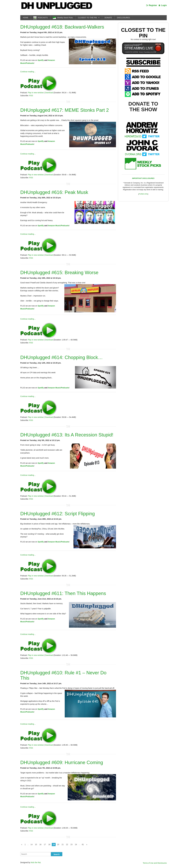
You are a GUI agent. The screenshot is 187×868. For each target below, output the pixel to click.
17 (45, 844)
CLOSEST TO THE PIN (87, 18)
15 (36, 844)
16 (40, 844)
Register (153, 5)
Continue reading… (28, 72)
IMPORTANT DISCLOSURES (143, 178)
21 (63, 844)
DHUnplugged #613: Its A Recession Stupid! (67, 435)
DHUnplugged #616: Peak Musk (54, 192)
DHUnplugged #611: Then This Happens (63, 593)
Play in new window (36, 93)
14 (32, 844)
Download (49, 93)
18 (49, 844)
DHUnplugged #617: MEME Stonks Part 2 (65, 110)
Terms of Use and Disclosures (155, 863)
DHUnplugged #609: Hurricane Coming (62, 762)
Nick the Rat (36, 862)
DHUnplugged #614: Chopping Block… (62, 357)
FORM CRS (143, 194)
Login (164, 5)
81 (83, 844)
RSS (31, 96)
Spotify (41, 60)
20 (58, 844)
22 (67, 844)
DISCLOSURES (123, 18)
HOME (26, 18)
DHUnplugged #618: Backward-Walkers (62, 27)
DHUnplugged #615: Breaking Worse (59, 273)
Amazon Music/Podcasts (58, 226)
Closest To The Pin (143, 33)
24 (76, 844)
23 (72, 844)
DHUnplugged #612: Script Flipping (58, 514)
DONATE (108, 18)
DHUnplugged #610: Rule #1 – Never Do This (63, 675)
